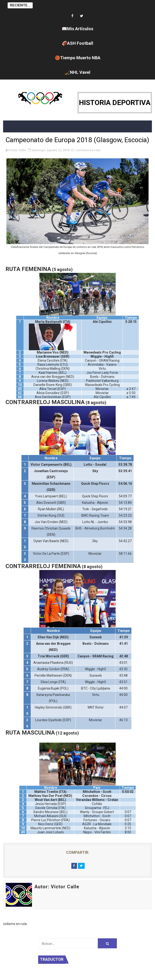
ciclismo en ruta (88, 150)
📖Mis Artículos (77, 29)
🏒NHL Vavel (77, 72)
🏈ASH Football (77, 43)
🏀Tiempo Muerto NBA (78, 58)
